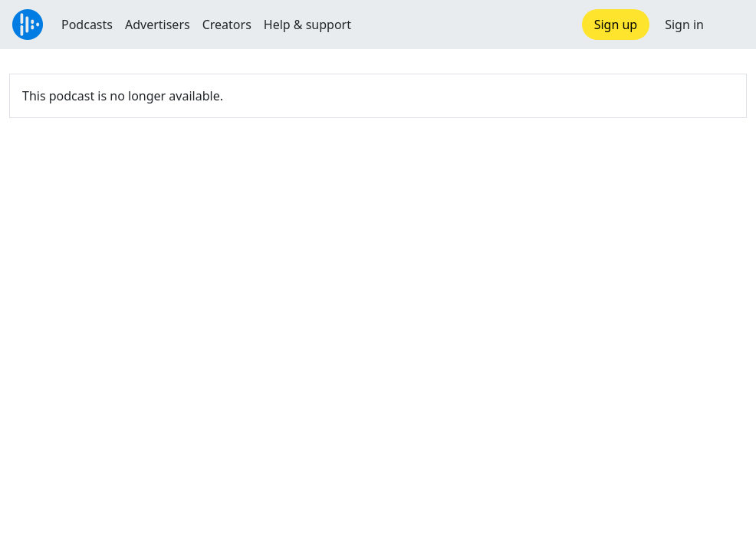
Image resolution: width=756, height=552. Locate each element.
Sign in (684, 25)
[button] (730, 25)
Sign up (616, 25)
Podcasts (87, 25)
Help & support (307, 25)
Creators (227, 25)
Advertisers (158, 25)
